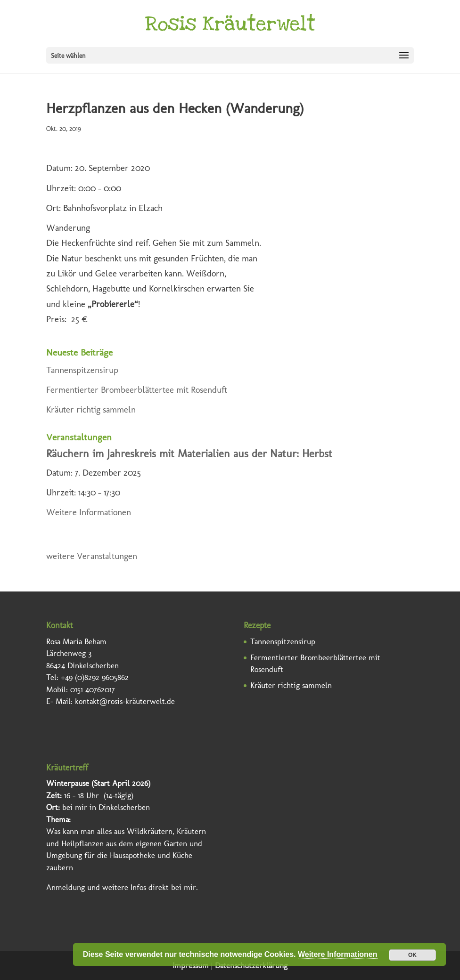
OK (412, 955)
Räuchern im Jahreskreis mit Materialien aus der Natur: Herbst (189, 454)
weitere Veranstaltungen (92, 556)
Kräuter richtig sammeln (91, 409)
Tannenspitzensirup (82, 370)
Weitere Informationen (89, 512)
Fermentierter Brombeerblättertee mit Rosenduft (137, 390)
